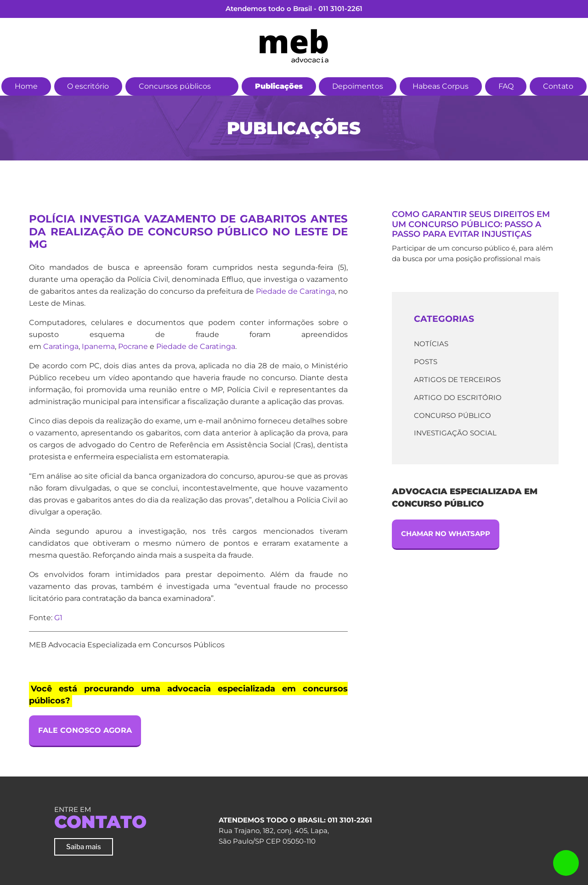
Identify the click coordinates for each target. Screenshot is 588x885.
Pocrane (133, 346)
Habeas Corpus (441, 86)
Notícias (431, 344)
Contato (558, 86)
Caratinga (61, 346)
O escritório (88, 86)
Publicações (279, 86)
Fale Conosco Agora (85, 730)
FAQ (506, 86)
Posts (426, 362)
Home (26, 86)
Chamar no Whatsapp (446, 534)
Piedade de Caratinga (295, 291)
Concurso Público (452, 415)
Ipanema (98, 346)
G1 (58, 618)
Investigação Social (455, 433)
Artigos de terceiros (457, 380)
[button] (226, 85)
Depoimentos (358, 86)
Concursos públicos (175, 86)
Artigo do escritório (458, 397)
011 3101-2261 (340, 9)
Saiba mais (84, 847)
